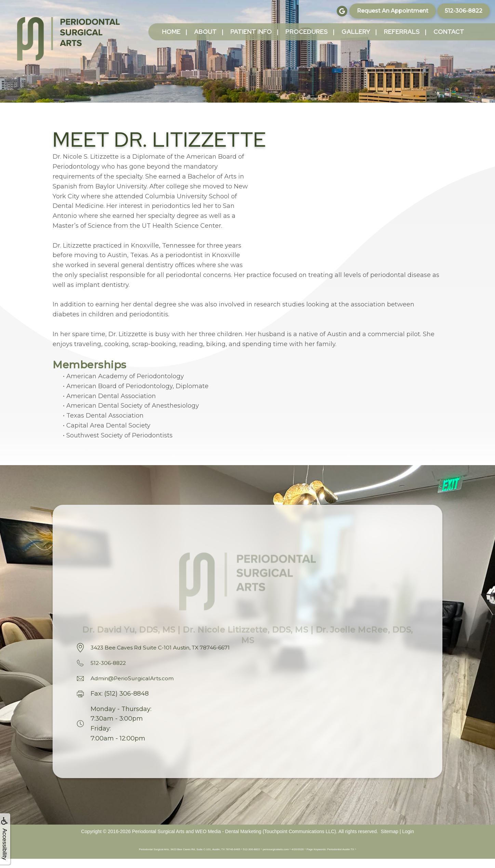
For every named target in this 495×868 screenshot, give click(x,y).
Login (408, 841)
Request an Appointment (393, 11)
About (205, 32)
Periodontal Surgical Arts (158, 841)
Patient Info (251, 32)
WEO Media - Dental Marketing (228, 841)
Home (171, 32)
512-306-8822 (464, 11)
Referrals (402, 32)
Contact (449, 32)
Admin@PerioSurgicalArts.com (138, 687)
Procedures (307, 32)
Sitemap (390, 841)
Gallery (356, 32)
